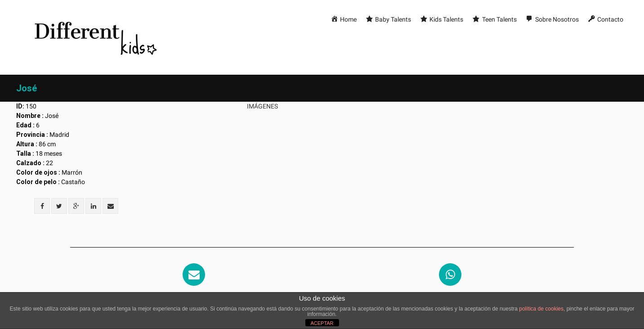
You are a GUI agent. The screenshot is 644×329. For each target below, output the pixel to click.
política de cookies (541, 309)
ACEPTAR (322, 323)
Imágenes (262, 106)
